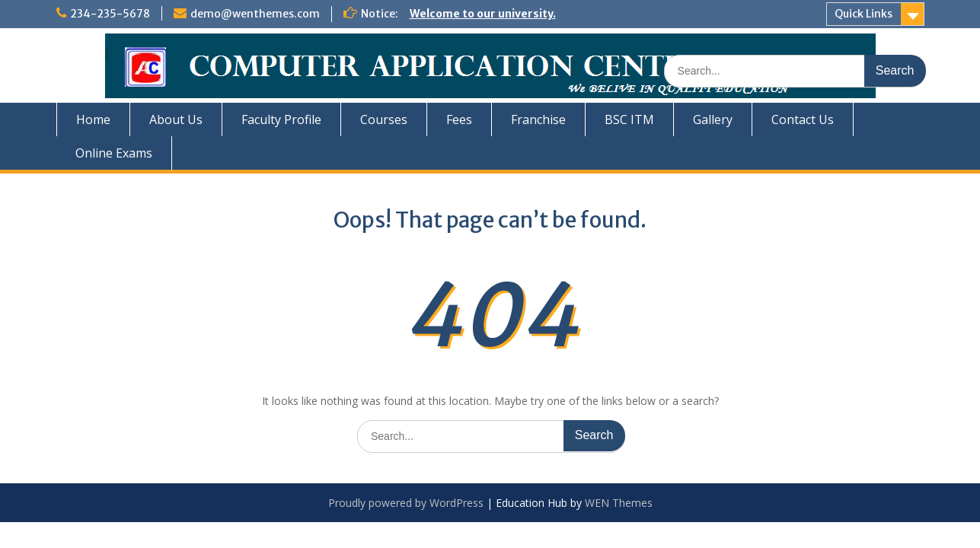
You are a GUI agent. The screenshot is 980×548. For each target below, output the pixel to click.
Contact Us (803, 119)
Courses (384, 119)
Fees (459, 119)
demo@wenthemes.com (255, 14)
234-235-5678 (110, 14)
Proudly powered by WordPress (406, 503)
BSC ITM (629, 119)
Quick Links (863, 14)
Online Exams (114, 153)
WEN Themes (619, 503)
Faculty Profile (281, 119)
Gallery (713, 119)
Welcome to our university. (483, 14)
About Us (176, 119)
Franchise (538, 119)
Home (93, 119)
